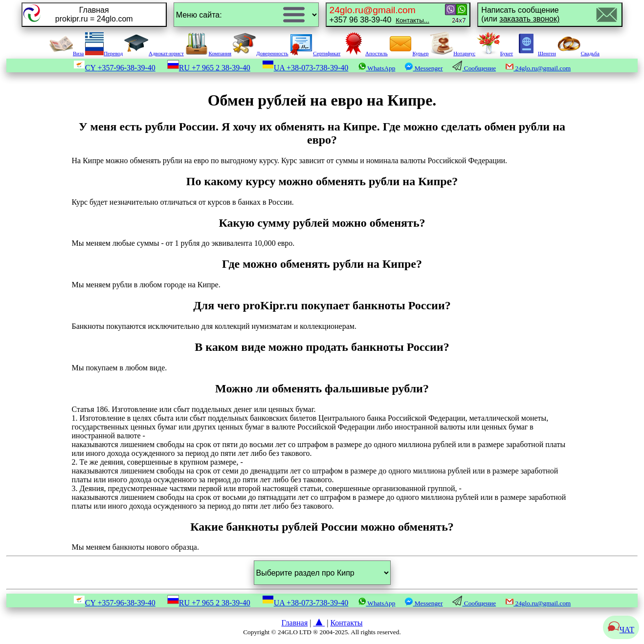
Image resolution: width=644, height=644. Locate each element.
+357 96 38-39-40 (379, 14)
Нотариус (453, 53)
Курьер (409, 53)
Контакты (346, 623)
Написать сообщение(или (520, 14)
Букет (495, 53)
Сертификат (315, 53)
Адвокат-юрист (154, 53)
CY (114, 68)
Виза (67, 53)
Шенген (535, 53)
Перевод (104, 53)
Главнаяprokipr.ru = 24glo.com (94, 14)
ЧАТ (621, 630)
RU (209, 68)
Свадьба (578, 53)
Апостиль (365, 53)
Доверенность (261, 53)
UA (305, 68)
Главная (295, 623)
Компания (208, 53)
